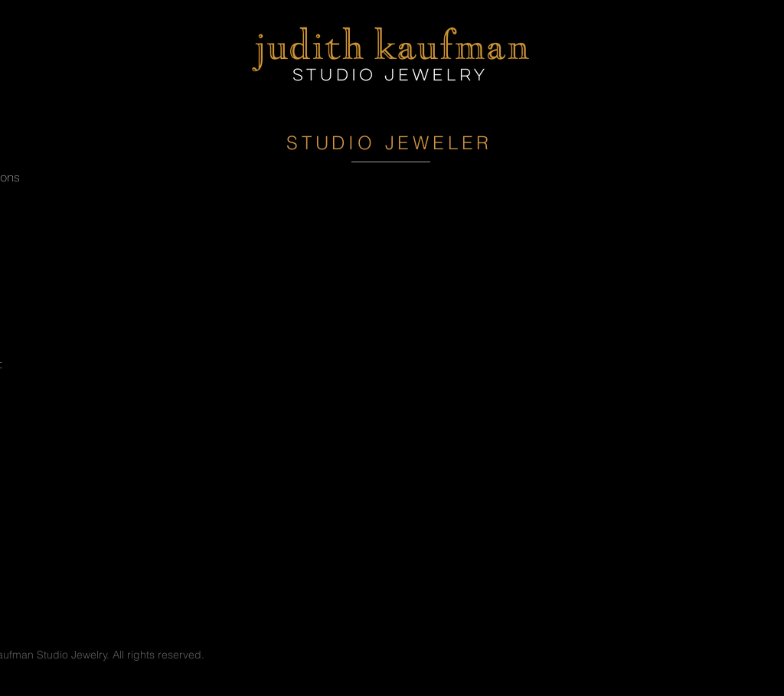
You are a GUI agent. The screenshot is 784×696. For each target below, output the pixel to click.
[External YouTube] (392, 364)
